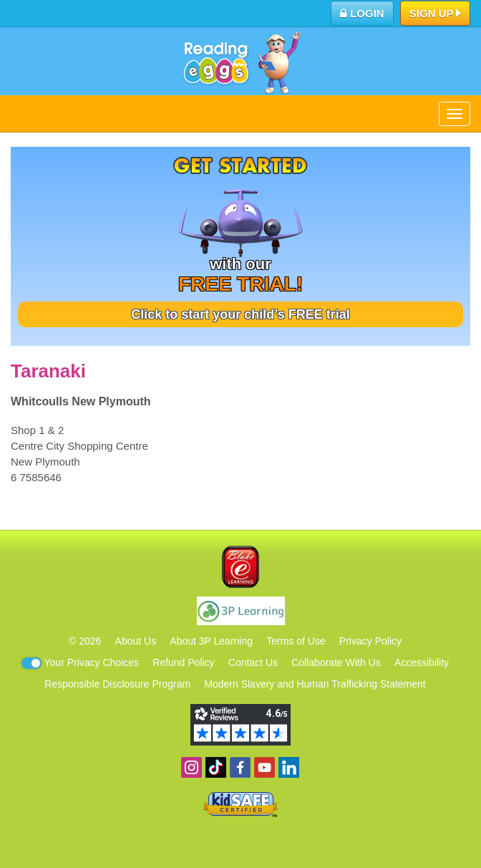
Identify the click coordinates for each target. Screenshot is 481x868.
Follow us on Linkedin (289, 767)
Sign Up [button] (436, 14)
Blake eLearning (240, 567)
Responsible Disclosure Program (117, 684)
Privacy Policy (370, 641)
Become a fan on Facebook (240, 767)
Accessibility (422, 662)
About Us (136, 641)
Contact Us (253, 662)
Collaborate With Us (336, 662)
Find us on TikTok (216, 767)
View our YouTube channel (264, 767)
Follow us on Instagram (191, 767)
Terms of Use (296, 641)
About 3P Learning (211, 641)
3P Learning (241, 611)
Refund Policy (183, 662)
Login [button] (362, 13)
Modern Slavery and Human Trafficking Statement (315, 684)
